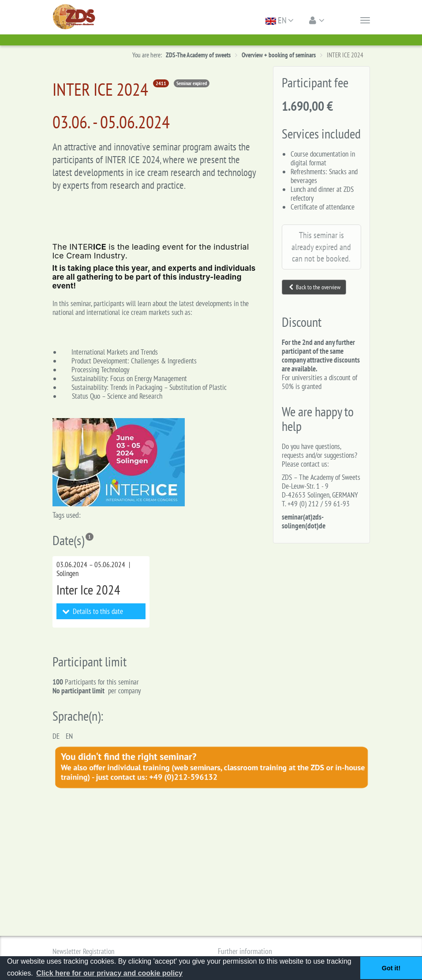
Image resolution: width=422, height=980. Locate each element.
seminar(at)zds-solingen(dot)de (304, 521)
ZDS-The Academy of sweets (198, 55)
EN (280, 20)
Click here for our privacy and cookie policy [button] (109, 973)
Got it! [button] (391, 968)
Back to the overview (315, 287)
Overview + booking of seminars (279, 55)
